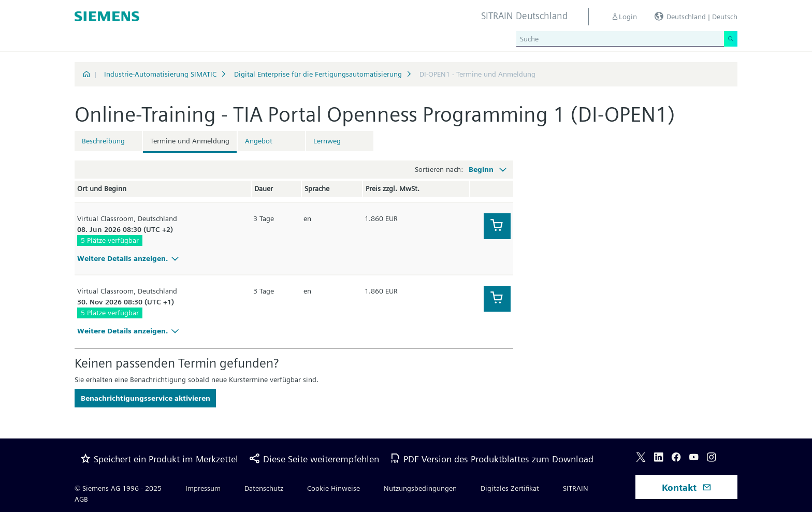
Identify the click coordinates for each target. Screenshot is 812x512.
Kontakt (687, 487)
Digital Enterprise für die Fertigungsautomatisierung (318, 74)
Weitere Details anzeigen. (129, 258)
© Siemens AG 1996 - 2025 (118, 488)
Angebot (259, 141)
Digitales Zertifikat (510, 488)
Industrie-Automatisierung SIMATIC (160, 74)
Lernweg (327, 141)
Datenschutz (264, 488)
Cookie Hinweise (334, 488)
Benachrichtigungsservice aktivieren (146, 398)
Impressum (203, 488)
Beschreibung (103, 141)
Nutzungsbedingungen (420, 488)
